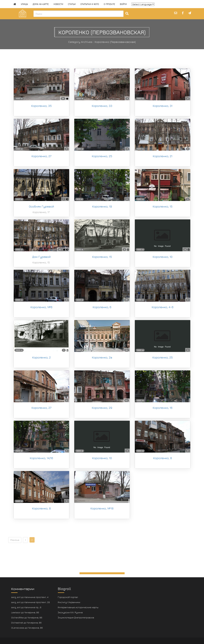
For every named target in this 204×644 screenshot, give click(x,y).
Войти (123, 4)
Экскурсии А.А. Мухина (70, 612)
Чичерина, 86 (32, 612)
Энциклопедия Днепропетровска (76, 617)
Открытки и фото (90, 4)
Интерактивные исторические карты (78, 607)
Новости (58, 4)
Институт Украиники (69, 602)
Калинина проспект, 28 (37, 602)
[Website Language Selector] (143, 4)
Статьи (72, 4)
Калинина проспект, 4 (36, 597)
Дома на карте (41, 4)
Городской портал (68, 597)
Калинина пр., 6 (33, 607)
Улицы (24, 4)
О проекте (109, 4)
